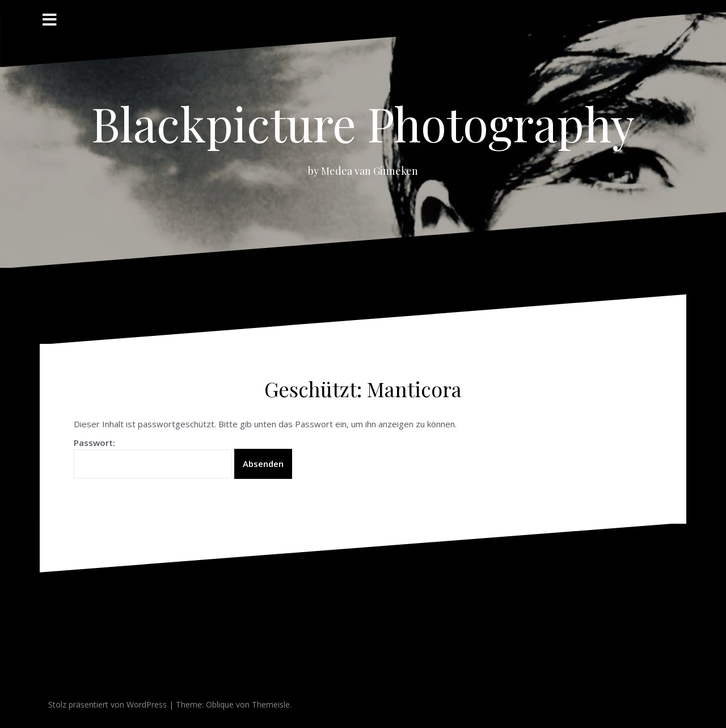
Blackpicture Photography (363, 123)
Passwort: (153, 458)
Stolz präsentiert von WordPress (107, 704)
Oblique (220, 704)
